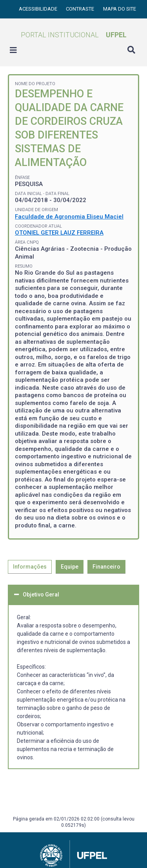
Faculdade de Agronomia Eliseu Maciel (69, 217)
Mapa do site (120, 9)
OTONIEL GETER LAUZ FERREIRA (59, 233)
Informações (30, 567)
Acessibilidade (39, 9)
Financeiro (106, 567)
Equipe (70, 567)
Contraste (81, 9)
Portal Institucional (74, 35)
